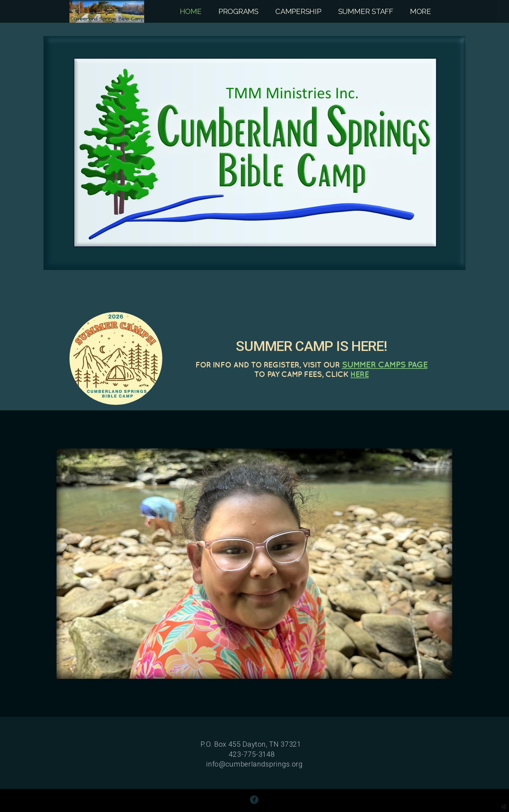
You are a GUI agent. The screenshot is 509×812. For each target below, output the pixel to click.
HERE (359, 374)
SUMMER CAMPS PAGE (385, 364)
